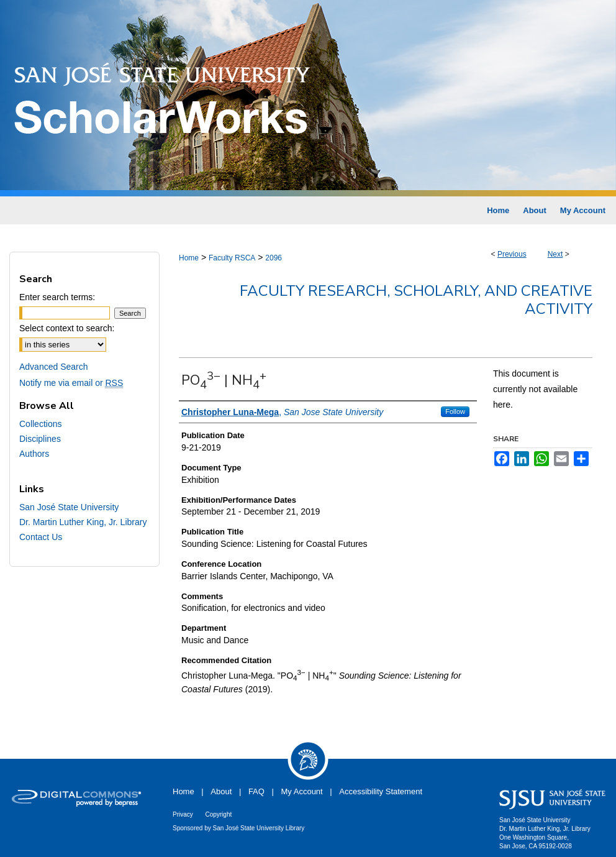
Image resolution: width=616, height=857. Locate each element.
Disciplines (40, 439)
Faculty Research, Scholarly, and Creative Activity (416, 300)
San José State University (69, 507)
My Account (302, 791)
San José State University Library (259, 828)
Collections (40, 424)
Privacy (183, 814)
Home (189, 258)
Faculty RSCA (232, 258)
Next (555, 254)
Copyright (218, 814)
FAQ (256, 791)
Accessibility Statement (381, 791)
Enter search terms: (57, 297)
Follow (455, 411)
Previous (512, 254)
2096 (274, 258)
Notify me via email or (71, 383)
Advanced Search (54, 367)
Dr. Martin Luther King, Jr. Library (83, 522)
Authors (34, 454)
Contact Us (41, 537)
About (221, 791)
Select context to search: (67, 328)
